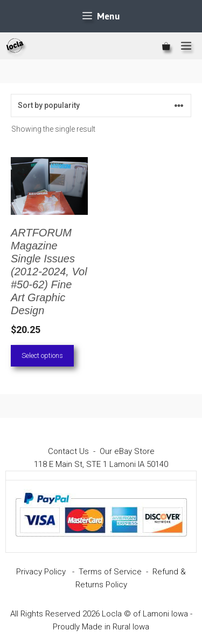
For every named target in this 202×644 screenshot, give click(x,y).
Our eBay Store (127, 451)
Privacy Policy (41, 572)
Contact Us (68, 451)
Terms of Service (110, 572)
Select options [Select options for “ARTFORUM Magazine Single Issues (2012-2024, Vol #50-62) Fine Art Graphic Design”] (42, 355)
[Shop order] (101, 106)
